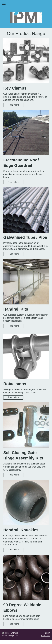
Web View (46, 636)
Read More (13, 105)
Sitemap (14, 633)
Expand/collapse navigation (26, 4)
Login (48, 633)
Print (6, 633)
